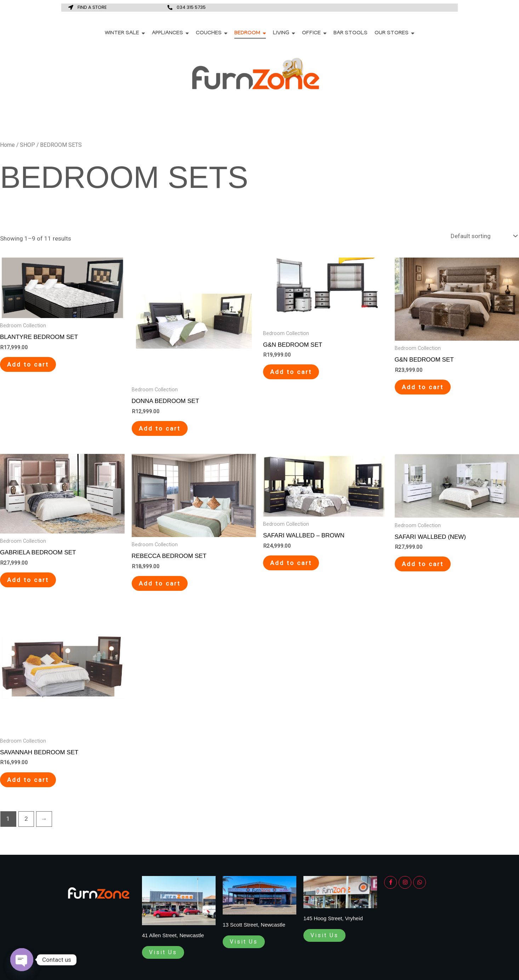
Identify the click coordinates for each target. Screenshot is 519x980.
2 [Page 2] (26, 819)
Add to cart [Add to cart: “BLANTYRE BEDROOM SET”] (28, 364)
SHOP (27, 145)
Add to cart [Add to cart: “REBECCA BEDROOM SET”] (160, 583)
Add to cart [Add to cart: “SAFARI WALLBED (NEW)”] (423, 564)
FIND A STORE (92, 7)
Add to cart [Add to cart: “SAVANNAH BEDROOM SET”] (28, 780)
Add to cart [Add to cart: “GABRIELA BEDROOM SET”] (28, 580)
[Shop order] (483, 236)
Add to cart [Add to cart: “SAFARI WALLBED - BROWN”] (291, 563)
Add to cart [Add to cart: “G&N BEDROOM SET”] (291, 372)
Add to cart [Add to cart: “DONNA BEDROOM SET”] (160, 428)
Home (7, 145)
